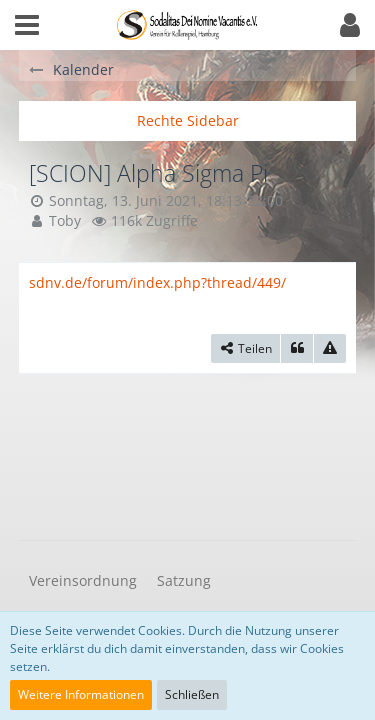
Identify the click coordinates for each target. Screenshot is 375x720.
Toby (65, 220)
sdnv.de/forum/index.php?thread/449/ (157, 282)
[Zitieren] (297, 349)
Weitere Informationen (81, 694)
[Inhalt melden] (330, 349)
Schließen (192, 694)
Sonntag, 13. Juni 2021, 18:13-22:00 (166, 200)
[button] (27, 25)
